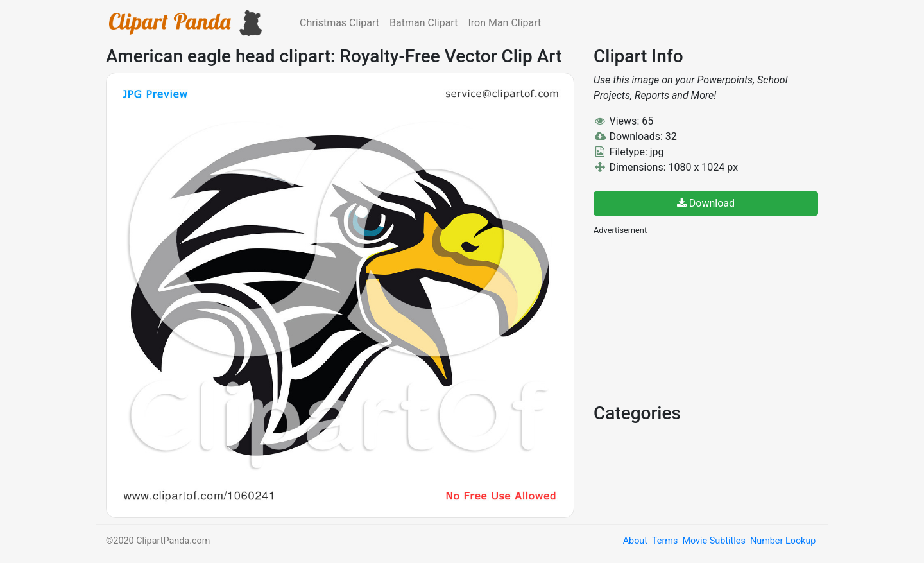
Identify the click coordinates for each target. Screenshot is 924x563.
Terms (665, 541)
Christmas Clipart (339, 23)
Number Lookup (783, 541)
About (635, 541)
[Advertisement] (690, 318)
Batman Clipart (424, 23)
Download (706, 203)
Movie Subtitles (714, 541)
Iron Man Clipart (504, 23)
